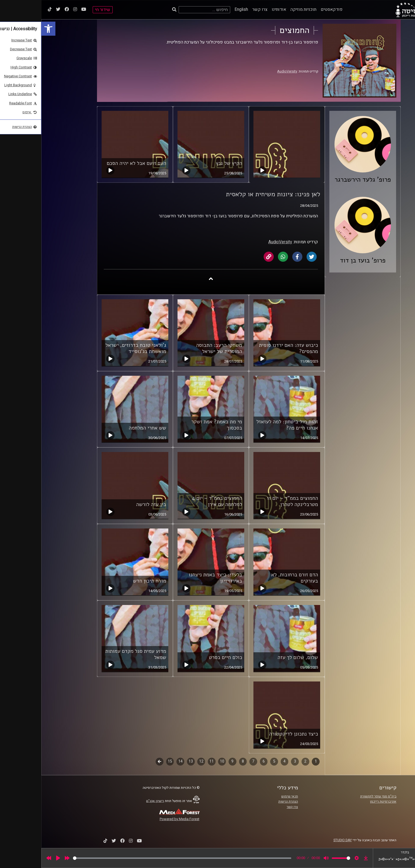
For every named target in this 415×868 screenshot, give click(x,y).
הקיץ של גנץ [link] (188, 163)
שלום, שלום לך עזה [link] (256, 657)
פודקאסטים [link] (290, 9)
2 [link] (264, 761)
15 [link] (129, 761)
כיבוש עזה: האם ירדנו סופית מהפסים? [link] (247, 348)
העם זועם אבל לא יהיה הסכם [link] (95, 163)
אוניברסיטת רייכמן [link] (342, 802)
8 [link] (202, 761)
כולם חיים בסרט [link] (184, 657)
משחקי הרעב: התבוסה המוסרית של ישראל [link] (178, 348)
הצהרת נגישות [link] (247, 802)
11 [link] (170, 761)
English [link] (200, 9)
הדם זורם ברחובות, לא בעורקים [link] (253, 578)
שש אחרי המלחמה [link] (106, 428)
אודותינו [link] (238, 9)
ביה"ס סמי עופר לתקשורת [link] (337, 796)
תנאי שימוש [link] (248, 796)
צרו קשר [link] (219, 9)
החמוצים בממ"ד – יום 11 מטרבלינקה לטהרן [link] (251, 501)
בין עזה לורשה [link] (110, 504)
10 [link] (181, 761)
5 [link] (233, 761)
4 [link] (243, 761)
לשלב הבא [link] (118, 762)
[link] (7, 29)
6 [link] (222, 761)
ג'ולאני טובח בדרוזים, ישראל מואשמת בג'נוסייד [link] (94, 348)
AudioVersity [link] (246, 71)
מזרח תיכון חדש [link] (108, 581)
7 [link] (212, 761)
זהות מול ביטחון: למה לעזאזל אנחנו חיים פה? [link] (246, 425)
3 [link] (254, 761)
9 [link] (191, 761)
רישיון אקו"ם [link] (114, 801)
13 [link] (149, 761)
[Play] (17, 858)
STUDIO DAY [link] (301, 840)
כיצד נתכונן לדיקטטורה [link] (252, 734)
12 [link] (160, 761)
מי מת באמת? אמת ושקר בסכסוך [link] (175, 425)
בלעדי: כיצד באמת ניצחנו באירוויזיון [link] (174, 578)
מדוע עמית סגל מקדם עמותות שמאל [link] (94, 654)
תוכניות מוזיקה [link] (262, 9)
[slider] (141, 858)
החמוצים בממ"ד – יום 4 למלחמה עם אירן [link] (176, 501)
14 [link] (139, 761)
